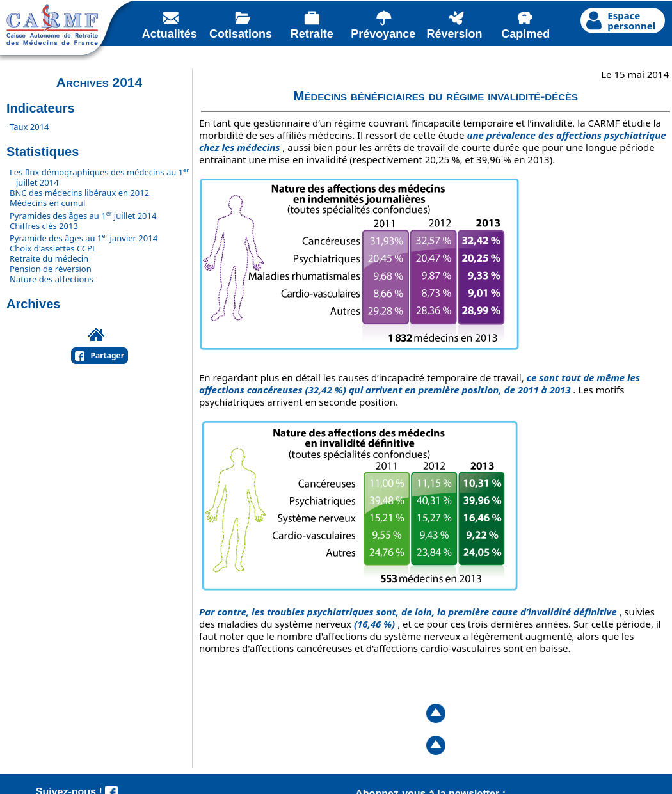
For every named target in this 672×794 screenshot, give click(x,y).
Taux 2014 (29, 127)
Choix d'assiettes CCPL (53, 248)
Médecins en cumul (47, 203)
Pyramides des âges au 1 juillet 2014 (83, 216)
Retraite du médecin (49, 258)
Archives (34, 304)
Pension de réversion (51, 269)
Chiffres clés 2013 (44, 226)
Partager (108, 355)
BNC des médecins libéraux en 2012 (79, 193)
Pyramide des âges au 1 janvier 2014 (84, 238)
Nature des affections (52, 279)
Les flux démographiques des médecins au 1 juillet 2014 (99, 177)
